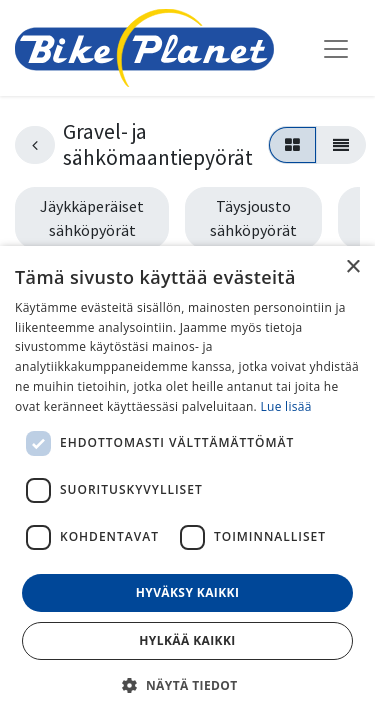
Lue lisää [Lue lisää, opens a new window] (285, 406)
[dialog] (187, 483)
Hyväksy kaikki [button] (188, 592)
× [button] (352, 267)
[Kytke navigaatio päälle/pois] (336, 48)
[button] (187, 685)
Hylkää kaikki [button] (187, 640)
